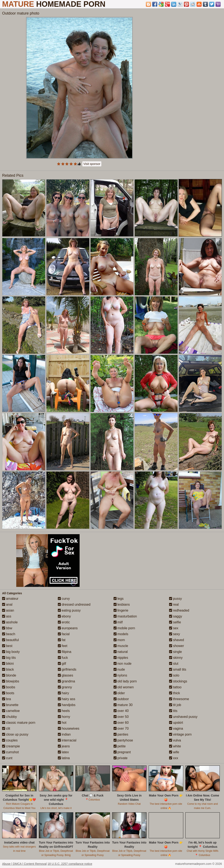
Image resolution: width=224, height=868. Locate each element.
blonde (9, 675)
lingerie (121, 610)
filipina (65, 652)
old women (124, 687)
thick (174, 693)
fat (62, 640)
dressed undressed (74, 604)
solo (174, 675)
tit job (175, 705)
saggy (176, 616)
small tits (178, 669)
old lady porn (125, 681)
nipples (121, 658)
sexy (174, 634)
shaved (176, 640)
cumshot (10, 752)
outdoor (121, 699)
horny (64, 717)
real (174, 604)
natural (121, 652)
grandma (67, 681)
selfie (175, 622)
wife (174, 752)
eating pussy (69, 610)
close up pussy (15, 734)
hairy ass (67, 699)
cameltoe (11, 711)
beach (9, 634)
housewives (69, 728)
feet (63, 646)
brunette (10, 705)
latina (64, 758)
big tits (9, 658)
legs (119, 599)
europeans (68, 628)
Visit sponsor (92, 164)
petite (120, 746)
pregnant (122, 752)
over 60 (121, 723)
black (8, 669)
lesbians (122, 604)
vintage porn (180, 734)
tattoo (175, 687)
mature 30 (123, 705)
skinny (176, 658)
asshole (10, 622)
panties (121, 734)
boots (8, 693)
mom (119, 640)
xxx (174, 758)
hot (62, 723)
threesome (179, 699)
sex (174, 628)
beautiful (10, 640)
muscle (121, 646)
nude (119, 669)
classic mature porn (19, 723)
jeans (64, 746)
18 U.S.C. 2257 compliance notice (70, 864)
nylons (120, 675)
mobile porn (124, 628)
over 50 (121, 717)
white (175, 746)
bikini (8, 664)
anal (7, 604)
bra (7, 699)
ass (7, 616)
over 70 (121, 728)
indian (64, 734)
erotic (64, 622)
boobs (9, 687)
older (119, 693)
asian (8, 610)
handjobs (67, 705)
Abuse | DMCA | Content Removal (24, 864)
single (175, 652)
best (7, 646)
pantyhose (123, 740)
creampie (11, 746)
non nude (123, 664)
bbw (7, 628)
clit (6, 728)
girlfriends (67, 669)
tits (173, 711)
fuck (63, 658)
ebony (64, 616)
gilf (62, 664)
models (121, 634)
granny (65, 687)
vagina (176, 728)
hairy (63, 693)
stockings (178, 681)
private (121, 758)
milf (118, 622)
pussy (175, 599)
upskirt (176, 723)
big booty (11, 652)
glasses (66, 675)
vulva (175, 740)
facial (64, 634)
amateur (10, 599)
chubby (10, 717)
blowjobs (11, 681)
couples (10, 740)
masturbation (125, 616)
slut (174, 664)
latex (63, 752)
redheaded (179, 610)
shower (176, 646)
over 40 (121, 711)
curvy (64, 599)
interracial (67, 740)
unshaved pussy (183, 717)
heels (64, 711)
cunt (7, 758)
